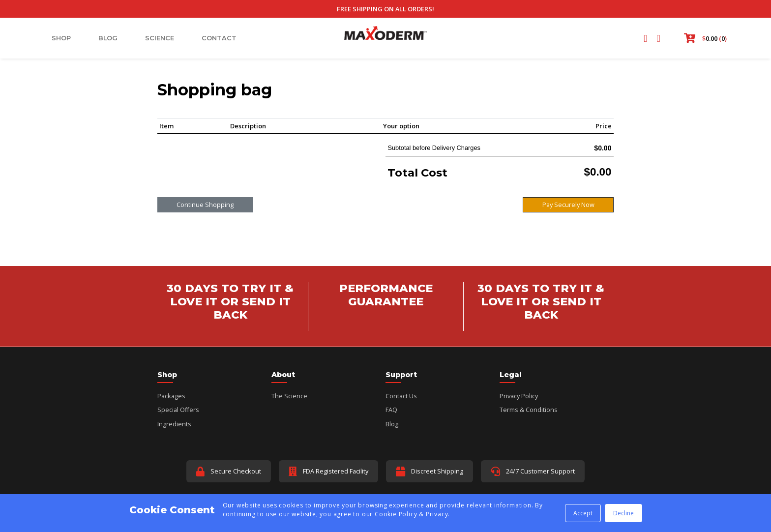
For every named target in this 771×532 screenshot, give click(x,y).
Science (160, 38)
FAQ (391, 410)
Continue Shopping (205, 205)
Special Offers (178, 410)
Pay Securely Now (568, 205)
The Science (289, 396)
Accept (583, 513)
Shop (61, 38)
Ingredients (174, 424)
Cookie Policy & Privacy (411, 514)
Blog (108, 38)
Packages (171, 396)
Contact (219, 38)
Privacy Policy (519, 396)
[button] (703, 38)
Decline (623, 513)
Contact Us (401, 396)
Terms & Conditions (529, 410)
